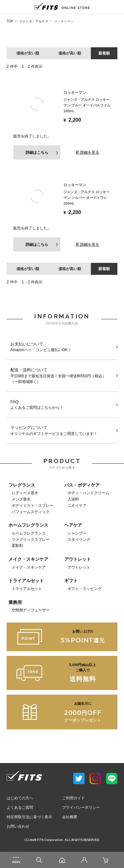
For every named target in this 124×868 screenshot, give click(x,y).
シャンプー (77, 533)
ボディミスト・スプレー (32, 505)
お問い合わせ (18, 826)
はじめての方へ (20, 798)
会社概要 (70, 817)
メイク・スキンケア (29, 567)
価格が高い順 (70, 53)
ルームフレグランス (29, 533)
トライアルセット (27, 589)
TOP (10, 21)
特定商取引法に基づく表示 (29, 817)
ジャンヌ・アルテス (34, 21)
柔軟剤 (17, 545)
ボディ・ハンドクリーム (88, 493)
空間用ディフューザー (31, 610)
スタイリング (79, 539)
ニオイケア (77, 505)
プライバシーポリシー (81, 807)
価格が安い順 (28, 53)
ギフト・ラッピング (85, 589)
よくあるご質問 (20, 807)
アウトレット (79, 567)
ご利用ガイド (74, 798)
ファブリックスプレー (31, 539)
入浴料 (73, 499)
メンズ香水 (21, 499)
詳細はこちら (37, 153)
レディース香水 (25, 493)
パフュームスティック (31, 512)
